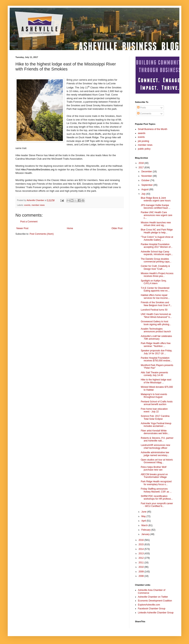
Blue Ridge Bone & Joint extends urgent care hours (156, 199)
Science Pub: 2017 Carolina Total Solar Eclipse (155, 417)
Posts (141, 108)
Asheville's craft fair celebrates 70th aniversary (156, 337)
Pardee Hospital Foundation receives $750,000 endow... (156, 359)
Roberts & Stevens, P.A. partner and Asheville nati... (157, 439)
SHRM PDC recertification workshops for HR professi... (157, 497)
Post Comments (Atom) (42, 234)
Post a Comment (29, 222)
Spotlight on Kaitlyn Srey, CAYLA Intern (154, 282)
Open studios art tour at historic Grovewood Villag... (157, 461)
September (147, 185)
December (147, 172)
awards (142, 133)
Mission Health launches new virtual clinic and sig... (156, 224)
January (146, 534)
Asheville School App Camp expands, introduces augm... (157, 253)
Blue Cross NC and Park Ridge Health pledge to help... (157, 231)
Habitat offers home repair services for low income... (155, 296)
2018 (142, 163)
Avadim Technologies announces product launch (156, 330)
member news (38, 205)
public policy (144, 149)
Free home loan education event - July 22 (154, 410)
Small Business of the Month (153, 129)
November (147, 176)
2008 (142, 576)
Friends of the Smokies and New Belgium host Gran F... (156, 304)
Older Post (117, 228)
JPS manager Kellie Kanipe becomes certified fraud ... (156, 207)
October (146, 180)
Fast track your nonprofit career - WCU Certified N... (157, 505)
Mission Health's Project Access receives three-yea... (157, 275)
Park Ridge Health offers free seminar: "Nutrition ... (156, 345)
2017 (142, 167)
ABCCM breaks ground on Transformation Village (154, 476)
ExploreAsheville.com (149, 605)
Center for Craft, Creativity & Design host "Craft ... (155, 267)
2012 (142, 558)
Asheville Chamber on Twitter (153, 597)
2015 (142, 544)
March (145, 525)
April (144, 521)
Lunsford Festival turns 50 (154, 310)
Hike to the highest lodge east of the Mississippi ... (156, 381)
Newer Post (22, 228)
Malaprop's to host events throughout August (154, 396)
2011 (142, 563)
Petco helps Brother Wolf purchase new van (154, 468)
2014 (142, 549)
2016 (142, 540)
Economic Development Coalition (155, 601)
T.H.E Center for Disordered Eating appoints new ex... (155, 289)
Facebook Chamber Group (152, 609)
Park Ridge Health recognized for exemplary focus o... (156, 483)
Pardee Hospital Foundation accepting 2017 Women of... (157, 246)
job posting (143, 141)
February (146, 530)
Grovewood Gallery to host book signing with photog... (156, 323)
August (145, 189)
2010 (142, 567)
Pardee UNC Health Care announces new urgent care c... (157, 215)
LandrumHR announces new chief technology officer (155, 446)
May (144, 516)
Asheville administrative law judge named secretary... (155, 454)
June (144, 512)
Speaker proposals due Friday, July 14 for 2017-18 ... (157, 352)
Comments (144, 114)
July (144, 194)
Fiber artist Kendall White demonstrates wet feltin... (155, 432)
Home (70, 228)
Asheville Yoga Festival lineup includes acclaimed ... (156, 425)
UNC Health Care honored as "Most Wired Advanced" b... (156, 316)
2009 (142, 572)
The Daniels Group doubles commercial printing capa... (156, 260)
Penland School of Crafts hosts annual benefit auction (157, 403)
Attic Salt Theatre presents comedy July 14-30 (154, 374)
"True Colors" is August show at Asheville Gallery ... (157, 238)
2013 (142, 554)
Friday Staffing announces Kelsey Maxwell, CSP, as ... (156, 490)
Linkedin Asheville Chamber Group (156, 613)
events (27, 205)
